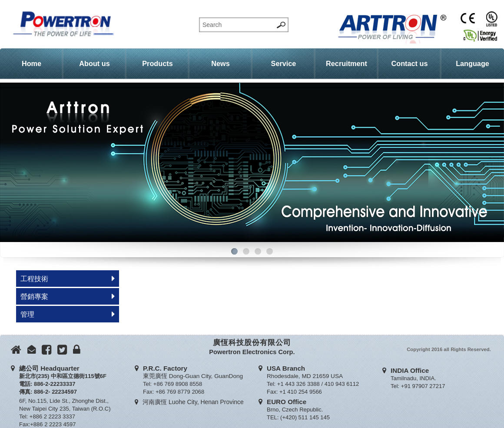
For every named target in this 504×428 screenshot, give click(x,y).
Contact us (410, 63)
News (220, 63)
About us (94, 63)
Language (472, 63)
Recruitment (346, 63)
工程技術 (34, 279)
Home (31, 63)
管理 (27, 314)
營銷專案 (34, 296)
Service (284, 63)
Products (157, 63)
